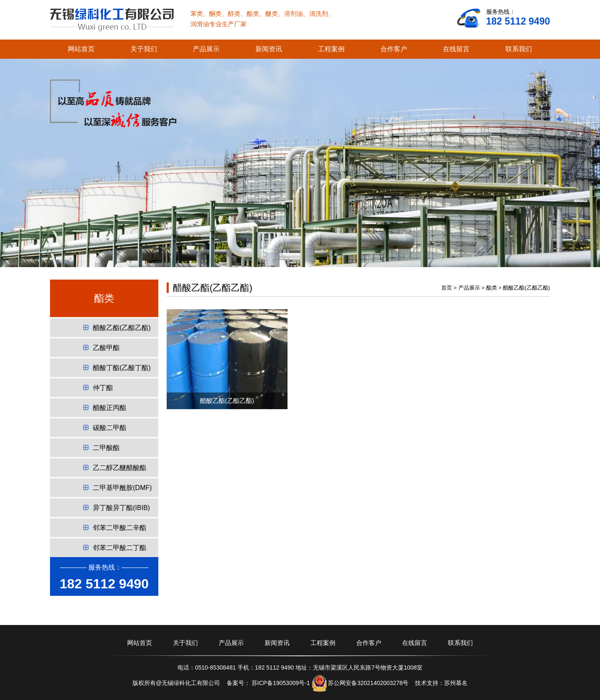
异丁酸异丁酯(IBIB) (117, 508)
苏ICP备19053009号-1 (280, 683)
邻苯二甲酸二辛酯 (115, 528)
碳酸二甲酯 (105, 428)
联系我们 (519, 49)
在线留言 (456, 49)
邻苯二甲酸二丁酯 (115, 548)
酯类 (492, 288)
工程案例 (331, 49)
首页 (447, 288)
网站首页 (81, 49)
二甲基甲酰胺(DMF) (117, 488)
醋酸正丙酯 (105, 408)
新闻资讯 (269, 49)
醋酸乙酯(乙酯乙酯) (117, 328)
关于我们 (144, 49)
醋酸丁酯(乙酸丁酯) (117, 368)
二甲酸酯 (101, 448)
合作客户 (394, 49)
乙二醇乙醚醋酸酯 (115, 468)
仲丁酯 (98, 388)
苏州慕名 (456, 683)
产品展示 (206, 49)
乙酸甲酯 (101, 348)
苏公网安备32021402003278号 (368, 683)
